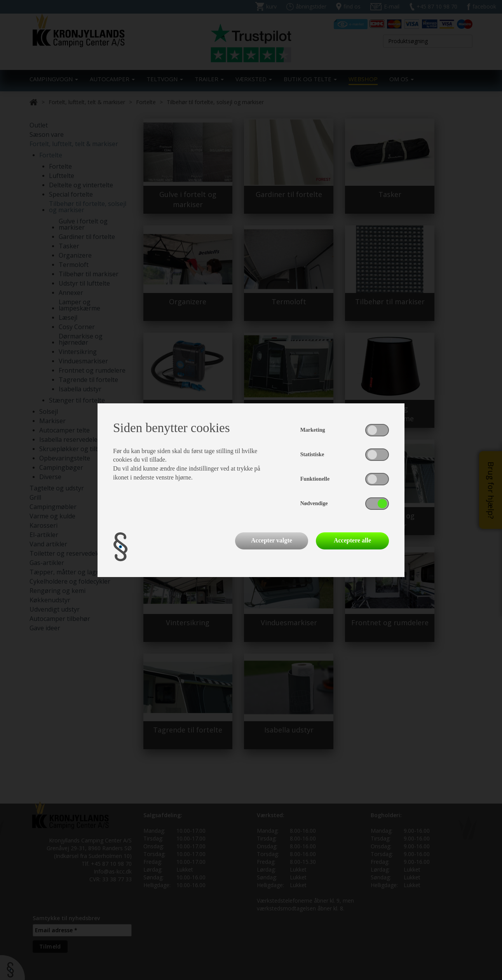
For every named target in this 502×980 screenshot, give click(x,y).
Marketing (313, 430)
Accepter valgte (272, 540)
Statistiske (312, 454)
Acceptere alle (352, 540)
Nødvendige (314, 503)
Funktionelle (315, 479)
